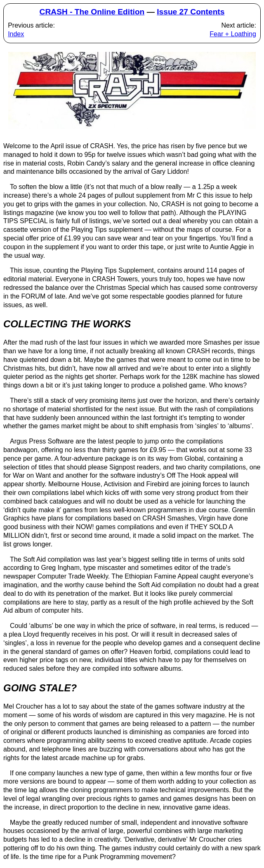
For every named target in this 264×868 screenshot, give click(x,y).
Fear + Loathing (233, 34)
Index (16, 34)
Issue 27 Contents (191, 12)
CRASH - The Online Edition (92, 12)
